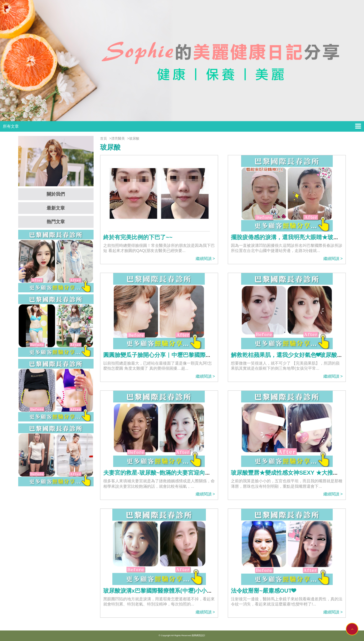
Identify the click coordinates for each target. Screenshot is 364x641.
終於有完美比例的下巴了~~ (138, 237)
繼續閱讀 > (205, 259)
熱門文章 (56, 222)
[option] (182, 61)
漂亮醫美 (118, 138)
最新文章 (56, 208)
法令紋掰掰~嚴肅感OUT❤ (263, 591)
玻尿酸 (134, 138)
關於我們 (56, 194)
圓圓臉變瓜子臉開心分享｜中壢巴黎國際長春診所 (166, 355)
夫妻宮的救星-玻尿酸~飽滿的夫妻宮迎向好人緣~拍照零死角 (179, 473)
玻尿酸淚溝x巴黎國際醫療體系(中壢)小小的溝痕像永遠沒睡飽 (181, 591)
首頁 (104, 138)
